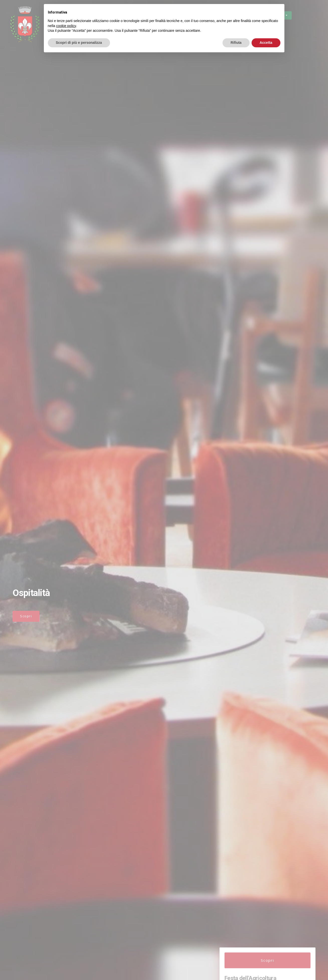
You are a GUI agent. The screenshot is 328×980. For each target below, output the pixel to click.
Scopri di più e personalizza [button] (79, 43)
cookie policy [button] (66, 26)
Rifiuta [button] (236, 43)
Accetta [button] (266, 43)
